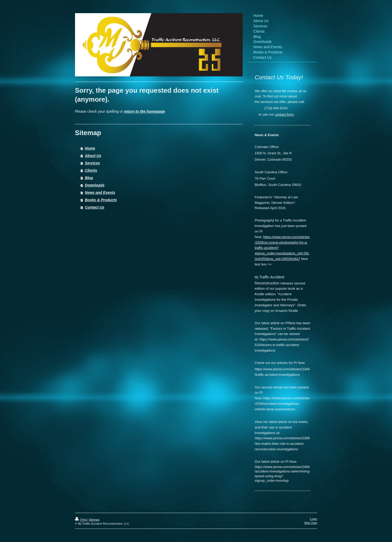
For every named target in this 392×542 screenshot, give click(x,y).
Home (90, 148)
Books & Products (101, 200)
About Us (93, 156)
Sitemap (94, 520)
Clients (91, 170)
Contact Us (95, 207)
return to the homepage (145, 111)
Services (92, 163)
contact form (284, 114)
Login (314, 519)
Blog (89, 178)
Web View (311, 523)
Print (81, 520)
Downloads (95, 185)
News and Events (100, 193)
